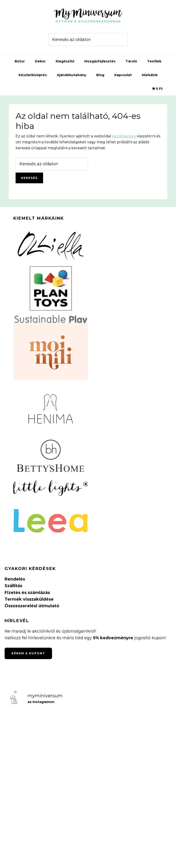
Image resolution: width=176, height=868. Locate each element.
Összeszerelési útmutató (32, 606)
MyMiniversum (88, 12)
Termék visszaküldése (29, 599)
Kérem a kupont (28, 653)
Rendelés (15, 579)
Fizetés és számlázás (27, 593)
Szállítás (13, 586)
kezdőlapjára (124, 136)
